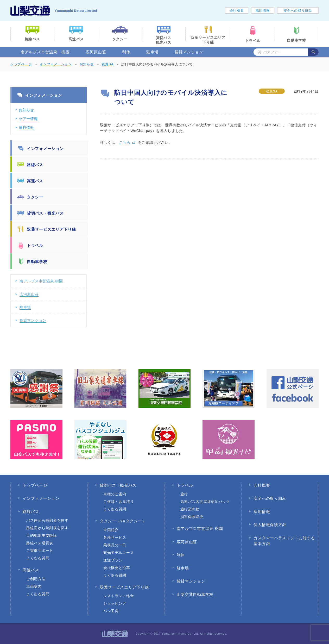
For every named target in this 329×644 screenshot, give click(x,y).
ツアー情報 (28, 119)
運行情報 (26, 128)
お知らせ (26, 110)
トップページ (21, 64)
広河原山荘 (96, 52)
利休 (126, 52)
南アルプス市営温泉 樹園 (45, 52)
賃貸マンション (189, 52)
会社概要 (237, 11)
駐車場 (152, 52)
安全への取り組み (298, 11)
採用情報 (263, 11)
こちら (125, 142)
